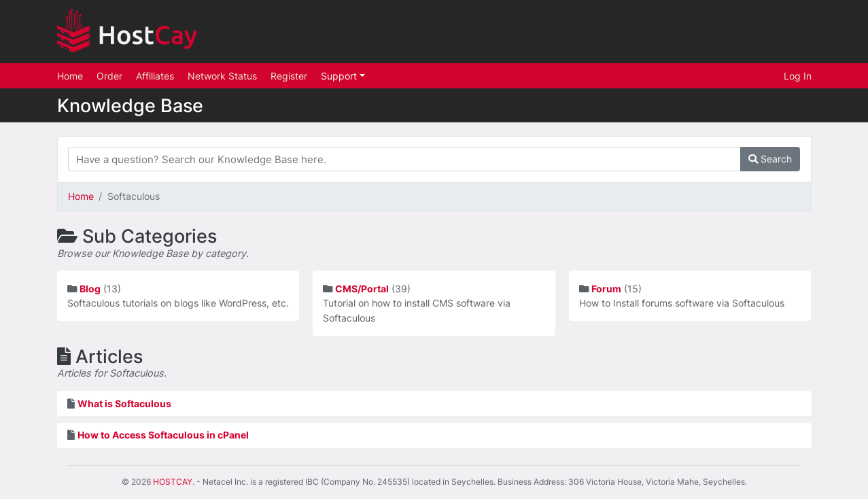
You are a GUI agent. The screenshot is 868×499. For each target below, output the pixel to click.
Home (70, 76)
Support (340, 76)
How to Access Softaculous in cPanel (163, 435)
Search (770, 159)
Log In (798, 76)
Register (289, 76)
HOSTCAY (173, 482)
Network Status (222, 76)
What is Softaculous (124, 403)
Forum (606, 289)
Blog (90, 289)
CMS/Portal (362, 289)
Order (109, 76)
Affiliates (155, 76)
